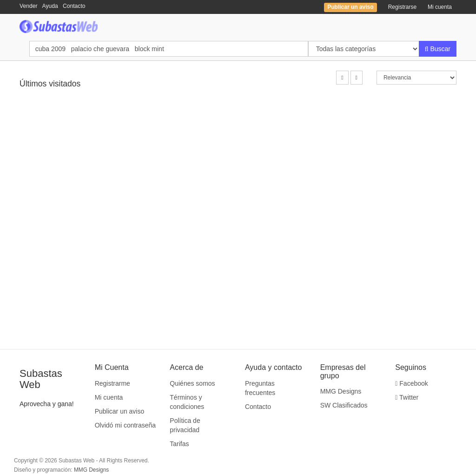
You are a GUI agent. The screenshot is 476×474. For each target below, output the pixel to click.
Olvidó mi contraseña (126, 425)
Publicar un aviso (120, 411)
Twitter (407, 397)
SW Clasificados (344, 405)
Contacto (74, 6)
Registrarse (402, 7)
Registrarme (112, 383)
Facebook (412, 383)
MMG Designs (341, 391)
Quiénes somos (192, 383)
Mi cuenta (440, 7)
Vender (29, 6)
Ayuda (50, 6)
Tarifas (179, 444)
